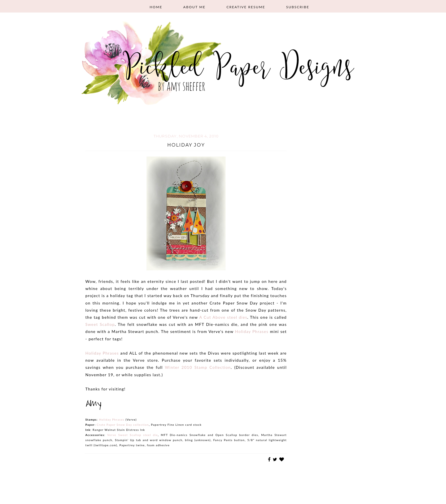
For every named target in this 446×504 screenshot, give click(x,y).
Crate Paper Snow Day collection (123, 425)
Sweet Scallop (100, 324)
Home (156, 7)
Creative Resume (246, 7)
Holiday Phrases (252, 331)
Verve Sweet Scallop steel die (133, 435)
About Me (194, 7)
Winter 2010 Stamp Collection (198, 367)
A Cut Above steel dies (223, 317)
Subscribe (298, 7)
